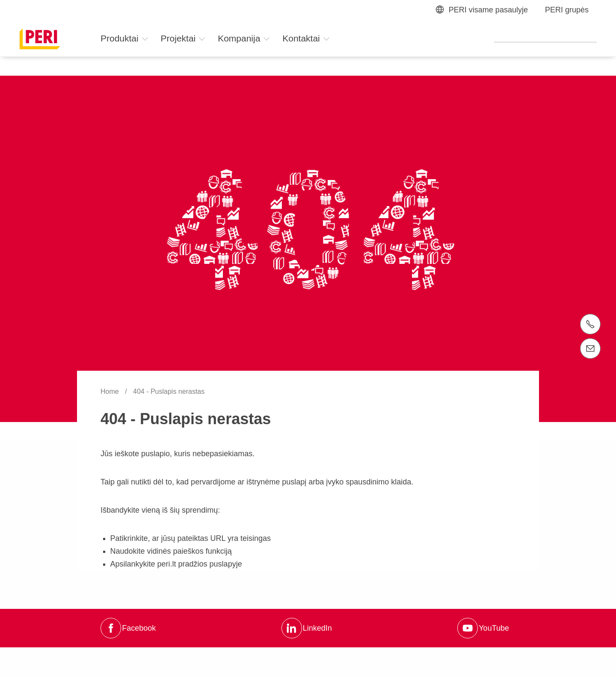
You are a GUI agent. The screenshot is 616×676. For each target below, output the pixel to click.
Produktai (125, 38)
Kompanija (244, 38)
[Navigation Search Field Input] (545, 38)
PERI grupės (567, 10)
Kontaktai (306, 38)
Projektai (184, 38)
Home (111, 391)
